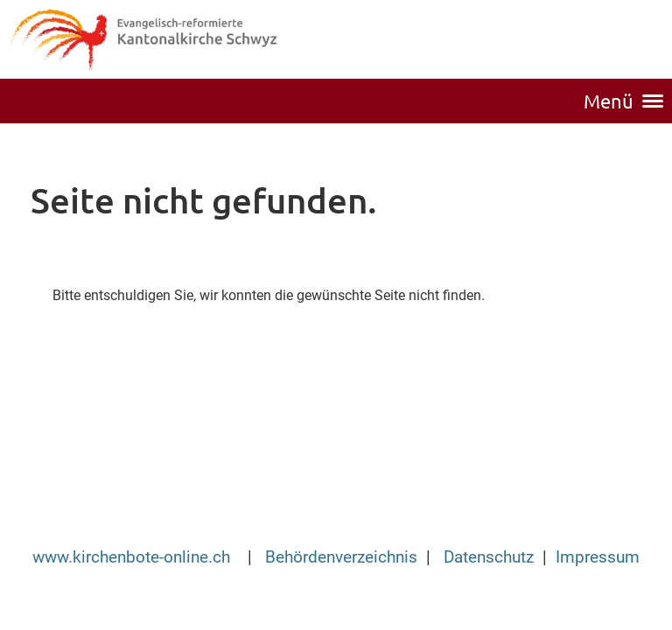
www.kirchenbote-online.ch (133, 557)
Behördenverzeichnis (341, 557)
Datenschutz (489, 557)
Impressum (598, 557)
